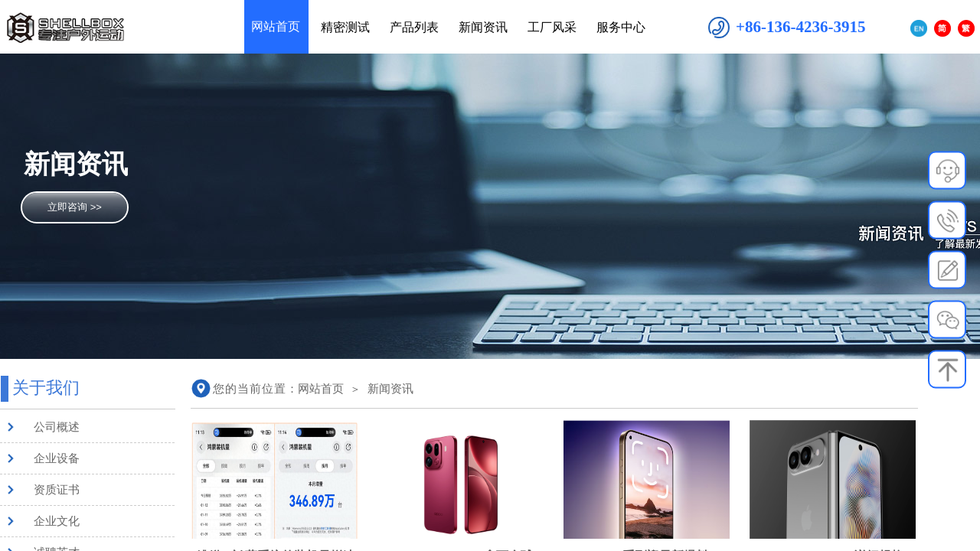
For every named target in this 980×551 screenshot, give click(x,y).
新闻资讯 (390, 389)
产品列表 (414, 27)
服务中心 (621, 27)
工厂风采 (552, 27)
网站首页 (321, 389)
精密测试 (345, 27)
